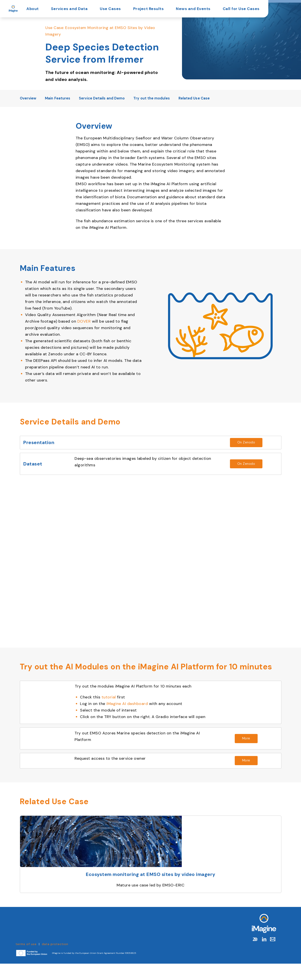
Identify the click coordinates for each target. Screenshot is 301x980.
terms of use (26, 960)
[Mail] (270, 956)
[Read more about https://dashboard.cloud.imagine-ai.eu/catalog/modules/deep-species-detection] (241, 751)
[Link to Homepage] (264, 940)
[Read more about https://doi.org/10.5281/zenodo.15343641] (241, 445)
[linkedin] (264, 956)
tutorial (113, 706)
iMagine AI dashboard (132, 713)
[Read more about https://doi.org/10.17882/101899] (241, 470)
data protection (55, 960)
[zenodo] (255, 956)
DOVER (84, 321)
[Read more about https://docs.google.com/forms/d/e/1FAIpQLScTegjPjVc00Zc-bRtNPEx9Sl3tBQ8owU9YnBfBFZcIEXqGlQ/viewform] (241, 776)
